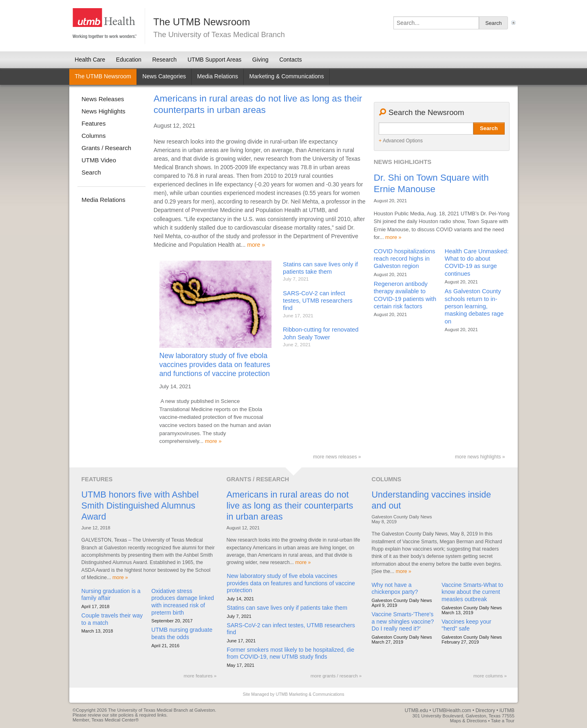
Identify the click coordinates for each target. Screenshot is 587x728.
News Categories (164, 76)
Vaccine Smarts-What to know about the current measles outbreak (472, 592)
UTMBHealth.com (452, 710)
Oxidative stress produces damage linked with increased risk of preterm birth (183, 602)
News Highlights (104, 111)
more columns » (490, 676)
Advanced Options (401, 141)
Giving (260, 60)
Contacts (290, 60)
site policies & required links (138, 715)
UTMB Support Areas (214, 60)
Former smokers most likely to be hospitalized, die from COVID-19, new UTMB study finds (290, 653)
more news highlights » (480, 457)
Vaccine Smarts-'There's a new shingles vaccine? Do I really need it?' (403, 621)
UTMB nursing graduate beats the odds (182, 633)
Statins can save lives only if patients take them (287, 608)
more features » (200, 676)
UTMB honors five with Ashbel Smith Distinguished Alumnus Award (140, 506)
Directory (485, 710)
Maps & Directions (469, 721)
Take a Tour (503, 721)
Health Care (90, 60)
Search (489, 128)
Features (94, 123)
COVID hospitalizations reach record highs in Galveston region (405, 259)
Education (129, 60)
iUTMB (507, 710)
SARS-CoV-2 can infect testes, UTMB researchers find (318, 301)
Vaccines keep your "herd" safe (466, 625)
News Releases (103, 99)
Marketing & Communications (287, 76)
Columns (94, 136)
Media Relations (104, 200)
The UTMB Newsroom (103, 76)
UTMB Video (99, 160)
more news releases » (337, 457)
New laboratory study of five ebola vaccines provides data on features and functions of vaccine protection (215, 365)
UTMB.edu (416, 710)
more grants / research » (336, 676)
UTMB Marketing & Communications (310, 694)
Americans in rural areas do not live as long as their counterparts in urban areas (290, 506)
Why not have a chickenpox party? (395, 589)
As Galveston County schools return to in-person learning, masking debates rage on (474, 306)
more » (256, 245)
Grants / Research (106, 148)
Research (164, 60)
